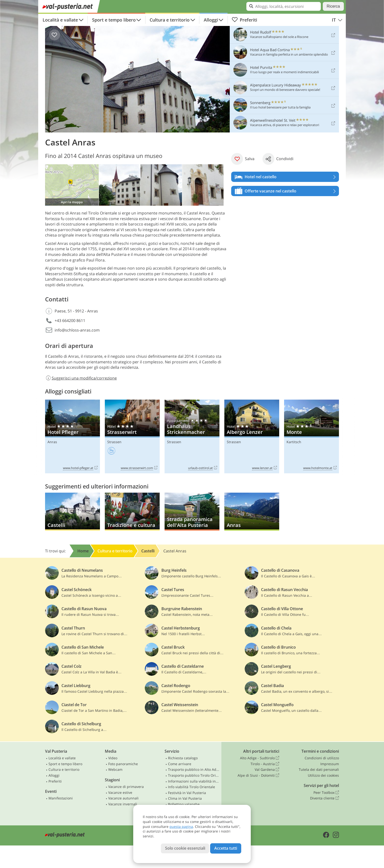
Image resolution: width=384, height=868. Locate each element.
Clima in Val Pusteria (185, 798)
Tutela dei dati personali (319, 769)
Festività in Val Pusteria (187, 793)
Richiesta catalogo (183, 758)
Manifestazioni (61, 798)
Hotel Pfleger (72, 436)
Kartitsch (294, 442)
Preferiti (244, 20)
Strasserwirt (132, 436)
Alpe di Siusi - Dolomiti (258, 775)
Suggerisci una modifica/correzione (81, 378)
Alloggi (211, 20)
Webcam (115, 769)
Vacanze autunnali (123, 798)
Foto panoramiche (123, 764)
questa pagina (181, 826)
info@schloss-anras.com (77, 330)
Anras (52, 442)
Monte (312, 436)
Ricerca (333, 6)
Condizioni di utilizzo (322, 758)
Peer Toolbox (326, 793)
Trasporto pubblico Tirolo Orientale (194, 775)
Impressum (330, 764)
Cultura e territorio (170, 20)
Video (113, 758)
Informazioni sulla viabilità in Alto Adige (194, 781)
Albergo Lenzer (252, 436)
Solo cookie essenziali (185, 848)
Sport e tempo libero (114, 20)
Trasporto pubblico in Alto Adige (194, 769)
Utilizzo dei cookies (323, 775)
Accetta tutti (226, 848)
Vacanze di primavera (126, 787)
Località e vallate (60, 20)
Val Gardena (267, 770)
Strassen (114, 442)
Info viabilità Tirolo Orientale (192, 787)
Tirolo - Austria (265, 764)
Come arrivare (180, 764)
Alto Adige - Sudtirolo (260, 758)
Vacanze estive (120, 792)
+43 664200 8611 (70, 321)
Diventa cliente (324, 798)
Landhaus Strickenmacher (192, 436)
